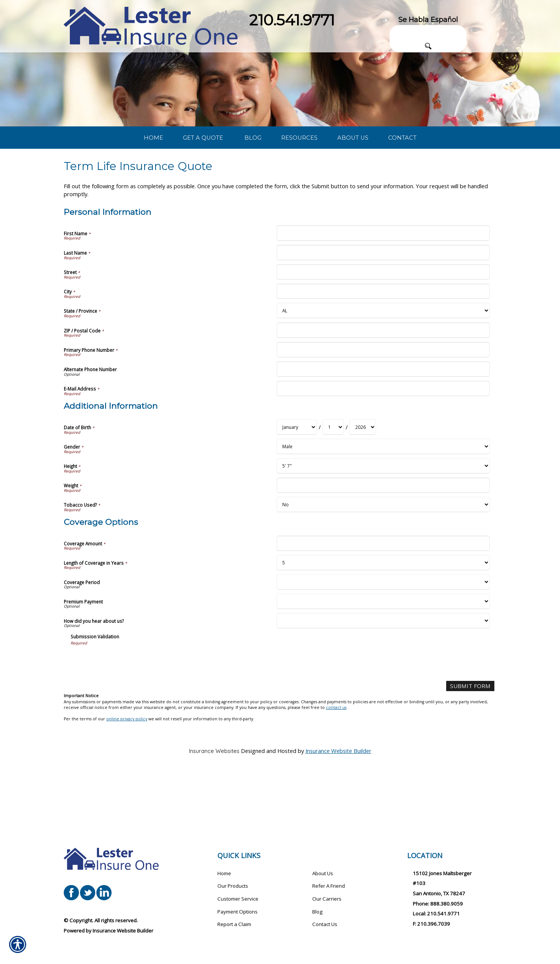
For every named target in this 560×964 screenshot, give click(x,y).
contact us (336, 760)
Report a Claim (234, 925)
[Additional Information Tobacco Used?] (383, 557)
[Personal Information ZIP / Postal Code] (383, 383)
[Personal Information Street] (383, 325)
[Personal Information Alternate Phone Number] (383, 422)
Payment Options (238, 912)
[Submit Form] (471, 739)
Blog (317, 912)
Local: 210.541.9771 (436, 914)
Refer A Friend (329, 886)
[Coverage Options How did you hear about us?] (383, 673)
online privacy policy (127, 772)
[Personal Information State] (383, 364)
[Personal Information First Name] (383, 286)
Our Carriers (327, 899)
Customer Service (238, 899)
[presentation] (128, 713)
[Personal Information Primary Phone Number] (383, 402)
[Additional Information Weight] (383, 538)
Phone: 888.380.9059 (438, 904)
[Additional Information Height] (383, 519)
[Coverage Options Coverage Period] (383, 635)
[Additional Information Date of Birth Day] (333, 480)
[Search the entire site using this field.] (428, 31)
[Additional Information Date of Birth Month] (297, 480)
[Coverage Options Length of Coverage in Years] (383, 615)
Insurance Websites (214, 803)
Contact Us (325, 925)
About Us (323, 873)
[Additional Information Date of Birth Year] (363, 480)
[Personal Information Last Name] (383, 305)
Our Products (233, 886)
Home (224, 873)
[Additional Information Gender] (383, 499)
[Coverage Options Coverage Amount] (383, 596)
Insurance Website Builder (338, 803)
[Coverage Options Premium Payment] (383, 654)
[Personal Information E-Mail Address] (383, 441)
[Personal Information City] (383, 344)
